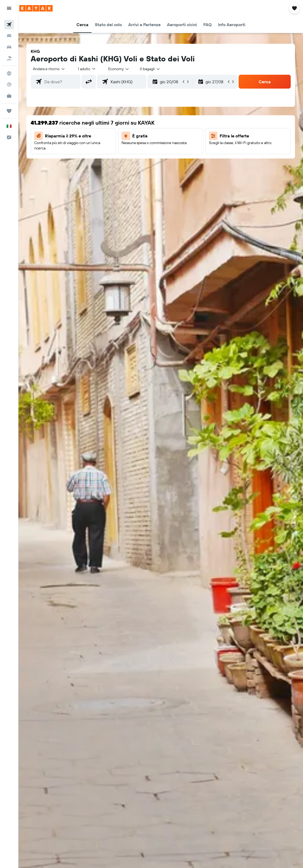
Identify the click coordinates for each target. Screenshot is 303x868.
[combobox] (119, 69)
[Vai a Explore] (9, 73)
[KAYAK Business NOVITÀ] (9, 96)
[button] (9, 8)
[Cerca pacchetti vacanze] (9, 58)
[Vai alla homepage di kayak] (36, 8)
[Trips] (9, 111)
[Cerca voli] (9, 25)
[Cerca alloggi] (9, 36)
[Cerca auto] (9, 47)
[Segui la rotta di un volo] (9, 85)
